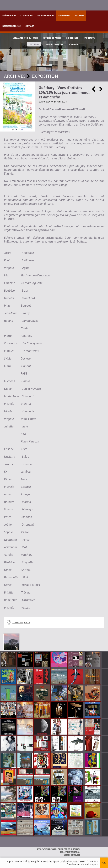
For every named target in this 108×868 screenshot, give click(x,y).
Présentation (9, 16)
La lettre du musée (54, 44)
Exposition (34, 44)
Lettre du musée (72, 855)
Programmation (46, 16)
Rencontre (74, 44)
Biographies (65, 16)
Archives (80, 16)
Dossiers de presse (11, 26)
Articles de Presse (52, 38)
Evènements (89, 38)
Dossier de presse (21, 623)
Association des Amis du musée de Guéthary (59, 849)
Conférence (72, 38)
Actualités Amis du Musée (25, 38)
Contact (30, 26)
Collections (27, 16)
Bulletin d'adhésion (70, 852)
